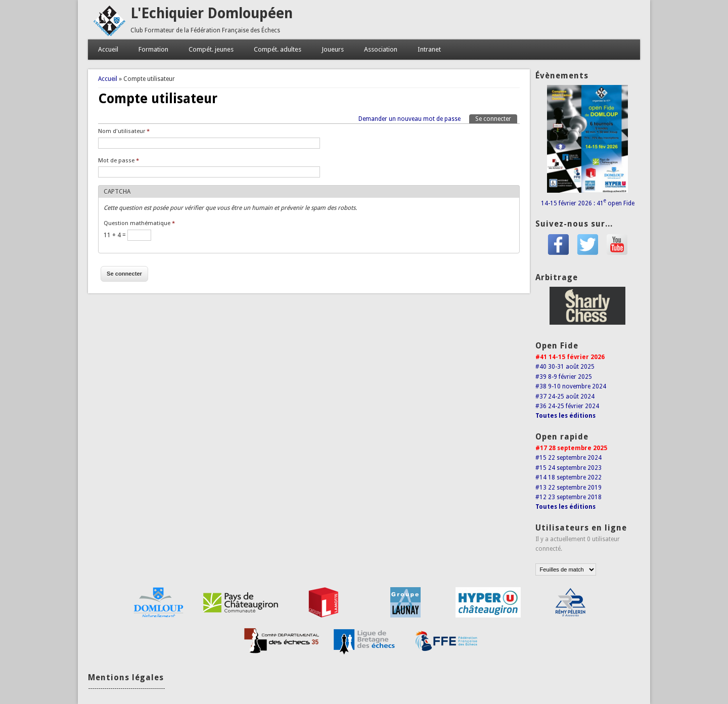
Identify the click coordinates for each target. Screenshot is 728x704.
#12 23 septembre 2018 (568, 497)
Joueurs (333, 49)
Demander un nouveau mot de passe (409, 119)
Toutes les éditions (565, 416)
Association (381, 49)
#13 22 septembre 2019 (568, 488)
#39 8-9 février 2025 (564, 377)
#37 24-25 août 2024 (565, 397)
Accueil (108, 49)
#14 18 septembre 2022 (568, 477)
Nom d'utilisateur (124, 131)
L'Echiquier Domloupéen (212, 13)
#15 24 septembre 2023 (568, 468)
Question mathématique (139, 223)
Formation (153, 49)
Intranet (429, 49)
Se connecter (496, 118)
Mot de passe (119, 161)
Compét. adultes (278, 49)
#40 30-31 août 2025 (565, 367)
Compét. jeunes (211, 49)
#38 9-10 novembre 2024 (571, 386)
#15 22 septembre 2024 (568, 458)
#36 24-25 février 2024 (567, 406)
